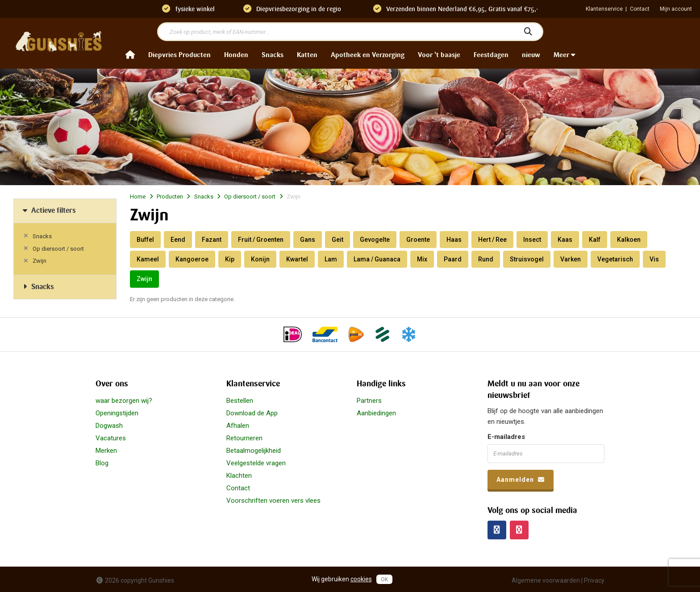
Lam (331, 259)
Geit (337, 240)
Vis (654, 259)
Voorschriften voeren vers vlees (273, 501)
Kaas (565, 240)
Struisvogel (527, 259)
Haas (454, 240)
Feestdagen (491, 55)
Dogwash (109, 426)
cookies (361, 579)
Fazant (212, 240)
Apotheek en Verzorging (368, 55)
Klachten (239, 476)
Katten (307, 55)
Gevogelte (375, 240)
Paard (453, 259)
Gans (308, 240)
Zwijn (40, 261)
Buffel (145, 240)
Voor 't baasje (439, 55)
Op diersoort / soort (58, 249)
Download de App (252, 413)
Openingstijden (117, 413)
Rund (486, 259)
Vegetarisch (615, 259)
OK (384, 580)
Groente (418, 240)
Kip (230, 259)
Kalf (595, 240)
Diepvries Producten (179, 55)
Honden (236, 55)
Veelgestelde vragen (256, 463)
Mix (422, 259)
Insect (532, 240)
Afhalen (238, 426)
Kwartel (297, 259)
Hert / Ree (492, 240)
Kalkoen (629, 240)
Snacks (273, 55)
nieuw (531, 55)
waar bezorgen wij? (124, 401)
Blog (102, 463)
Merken (106, 451)
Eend (178, 240)
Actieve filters (48, 210)
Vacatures (111, 438)
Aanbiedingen (376, 413)
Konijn (260, 259)
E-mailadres (506, 437)
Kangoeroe (192, 259)
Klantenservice (604, 9)
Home (138, 197)
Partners (369, 401)
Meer (564, 55)
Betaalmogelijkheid (254, 451)
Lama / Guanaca (377, 259)
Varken (571, 259)
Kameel (148, 259)
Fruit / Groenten (261, 240)
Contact (640, 9)
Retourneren (244, 438)
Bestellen (240, 401)
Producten (170, 197)
